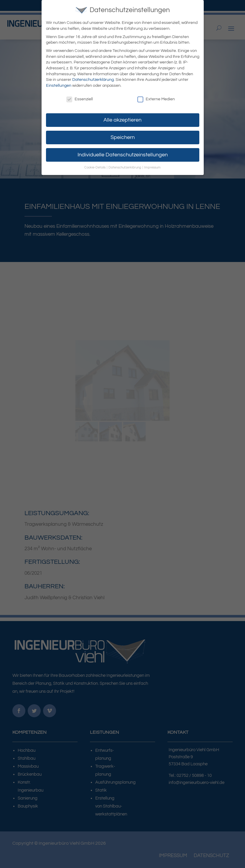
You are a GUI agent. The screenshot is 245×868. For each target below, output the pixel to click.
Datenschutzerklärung (93, 80)
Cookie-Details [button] (95, 167)
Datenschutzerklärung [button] (125, 167)
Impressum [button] (152, 167)
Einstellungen (59, 86)
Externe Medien (156, 99)
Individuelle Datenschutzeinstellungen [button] (123, 155)
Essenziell (80, 99)
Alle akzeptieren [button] (122, 120)
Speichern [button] (123, 137)
